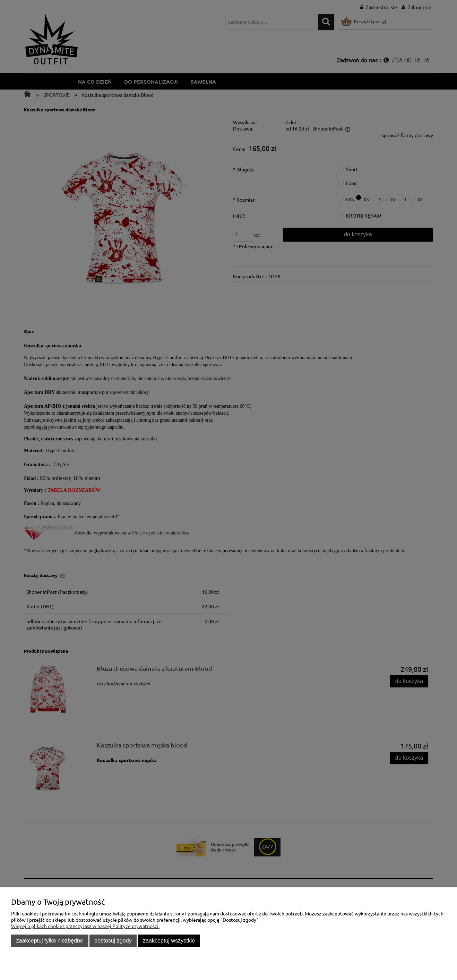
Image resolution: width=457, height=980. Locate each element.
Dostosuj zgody (113, 940)
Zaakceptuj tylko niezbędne (50, 940)
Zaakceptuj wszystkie (169, 940)
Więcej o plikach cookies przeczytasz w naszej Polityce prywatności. (85, 926)
